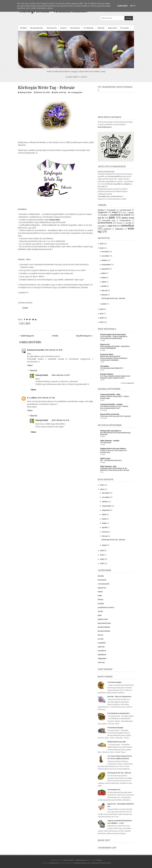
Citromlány (105, 366)
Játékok (101, 28)
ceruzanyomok (125, 210)
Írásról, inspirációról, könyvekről (113, 335)
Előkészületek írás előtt (117, 742)
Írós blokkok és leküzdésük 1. (119, 713)
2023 (102, 309)
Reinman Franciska (36, 350)
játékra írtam (128, 218)
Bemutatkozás (37, 28)
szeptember (106, 265)
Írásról (63, 28)
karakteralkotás (125, 221)
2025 (102, 244)
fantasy (131, 212)
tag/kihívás (107, 229)
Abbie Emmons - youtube (110, 441)
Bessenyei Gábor (107, 354)
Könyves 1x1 (105, 344)
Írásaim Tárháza (107, 374)
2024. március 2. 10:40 (61, 375)
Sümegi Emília (42, 375)
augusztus (105, 269)
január (104, 304)
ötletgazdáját (54, 220)
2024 (102, 248)
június (104, 278)
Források (125, 28)
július (104, 273)
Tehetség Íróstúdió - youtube (111, 404)
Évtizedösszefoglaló (115, 728)
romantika (101, 226)
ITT (68, 142)
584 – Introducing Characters (111, 460)
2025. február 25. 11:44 (46, 398)
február (104, 295)
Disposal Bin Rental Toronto (101, 863)
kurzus (120, 223)
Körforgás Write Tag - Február (46, 88)
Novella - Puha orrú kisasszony (119, 697)
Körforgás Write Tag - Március (119, 773)
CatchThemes (54, 863)
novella (128, 223)
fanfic (124, 213)
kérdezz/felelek (105, 223)
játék (56, 92)
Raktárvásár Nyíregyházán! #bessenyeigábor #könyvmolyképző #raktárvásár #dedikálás (114, 358)
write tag (62, 92)
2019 (101, 322)
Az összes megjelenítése (127, 383)
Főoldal (23, 28)
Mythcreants (105, 458)
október (105, 260)
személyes (128, 226)
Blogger (99, 860)
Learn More (122, 6)
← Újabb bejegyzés (26, 336)
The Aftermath (106, 443)
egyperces (102, 212)
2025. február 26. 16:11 (60, 420)
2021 (101, 314)
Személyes (75, 28)
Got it (133, 6)
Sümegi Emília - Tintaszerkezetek (75, 860)
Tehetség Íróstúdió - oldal (110, 394)
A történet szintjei (114, 682)
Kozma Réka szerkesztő (110, 414)
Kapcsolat (112, 28)
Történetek (52, 28)
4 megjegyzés (77, 92)
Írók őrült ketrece (105, 127)
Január (25, 308)
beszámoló (112, 210)
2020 (102, 318)
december (105, 252)
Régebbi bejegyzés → (85, 336)
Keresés (129, 18)
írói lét (101, 218)
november (106, 256)
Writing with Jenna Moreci (111, 431)
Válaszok (33, 370)
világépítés (119, 229)
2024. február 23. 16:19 (54, 350)
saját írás (112, 226)
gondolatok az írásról (120, 215)
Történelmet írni (114, 790)
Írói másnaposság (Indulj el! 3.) (112, 368)
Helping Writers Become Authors (113, 449)
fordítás (104, 215)
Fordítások (89, 28)
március (105, 291)
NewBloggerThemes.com (82, 863)
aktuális (101, 210)
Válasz (30, 365)
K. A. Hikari (32, 398)
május (104, 282)
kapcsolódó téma (109, 221)
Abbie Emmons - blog (108, 466)
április (104, 286)
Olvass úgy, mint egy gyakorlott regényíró (116, 416)
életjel (115, 212)
